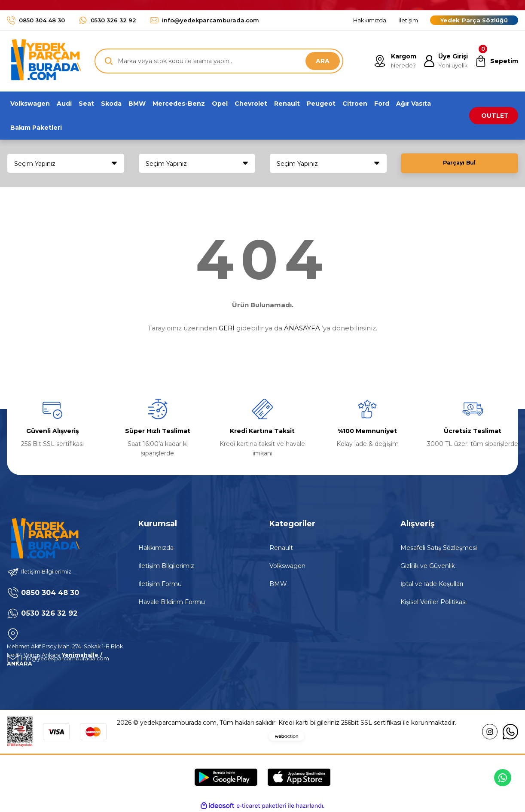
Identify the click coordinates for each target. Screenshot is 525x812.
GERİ (227, 328)
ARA (323, 61)
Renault (281, 548)
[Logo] (44, 61)
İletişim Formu (160, 584)
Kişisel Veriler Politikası (433, 602)
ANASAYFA (302, 328)
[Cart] (496, 61)
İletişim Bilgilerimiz (166, 566)
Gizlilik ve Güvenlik (428, 566)
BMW (278, 584)
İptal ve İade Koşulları (432, 584)
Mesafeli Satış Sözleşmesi (439, 548)
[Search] (219, 61)
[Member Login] (443, 61)
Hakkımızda (156, 548)
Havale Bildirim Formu (172, 602)
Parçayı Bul (459, 163)
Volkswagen (287, 566)
